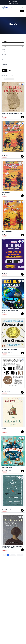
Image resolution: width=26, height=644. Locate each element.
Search (22, 11)
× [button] (21, 41)
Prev (5, 555)
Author (3, 49)
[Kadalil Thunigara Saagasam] (13, 154)
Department (4, 39)
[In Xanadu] (13, 429)
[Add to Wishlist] (20, 84)
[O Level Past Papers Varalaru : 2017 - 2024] (13, 311)
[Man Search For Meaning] (13, 508)
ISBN (3, 60)
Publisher (4, 54)
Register (15, 3)
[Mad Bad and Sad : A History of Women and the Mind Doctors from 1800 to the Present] (13, 547)
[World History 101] (13, 390)
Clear (10, 70)
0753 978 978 (13, 1)
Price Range (4, 65)
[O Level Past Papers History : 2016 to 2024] (13, 271)
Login (10, 3)
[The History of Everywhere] (13, 468)
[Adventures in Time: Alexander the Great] (13, 350)
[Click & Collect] (23, 84)
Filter (5, 70)
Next (21, 555)
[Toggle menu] (2, 16)
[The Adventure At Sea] (13, 193)
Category (4, 44)
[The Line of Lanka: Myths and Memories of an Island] (13, 114)
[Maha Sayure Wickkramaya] (13, 232)
